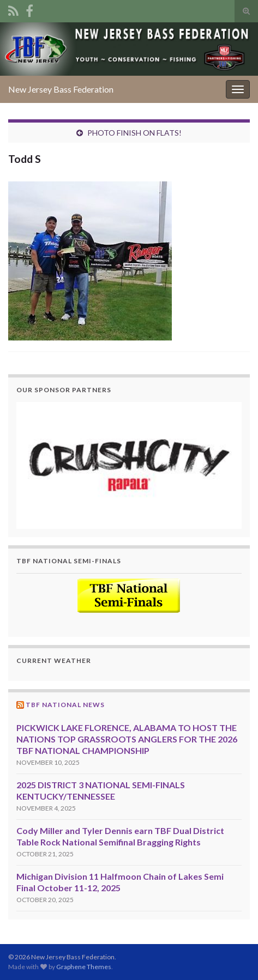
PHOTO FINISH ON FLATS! (134, 133)
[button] (129, 465)
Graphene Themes (84, 967)
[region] (129, 465)
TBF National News (65, 705)
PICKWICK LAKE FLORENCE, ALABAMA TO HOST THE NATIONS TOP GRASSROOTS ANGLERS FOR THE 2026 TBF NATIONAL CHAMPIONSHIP (127, 739)
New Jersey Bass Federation (61, 89)
